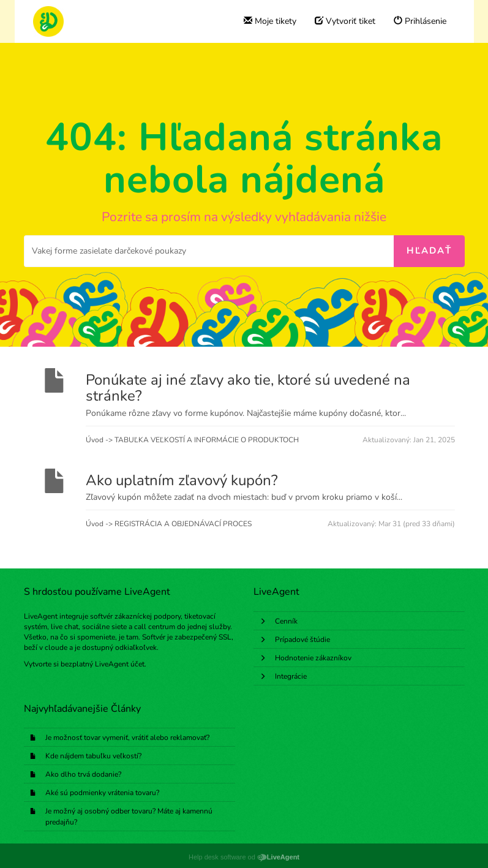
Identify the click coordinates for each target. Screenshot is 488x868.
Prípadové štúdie (302, 640)
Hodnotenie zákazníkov (313, 658)
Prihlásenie (420, 21)
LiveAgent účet (120, 664)
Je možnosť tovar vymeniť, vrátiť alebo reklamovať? (127, 738)
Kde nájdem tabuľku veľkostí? (93, 756)
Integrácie (291, 676)
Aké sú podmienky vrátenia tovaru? (102, 793)
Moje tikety (270, 21)
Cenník (286, 621)
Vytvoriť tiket (345, 21)
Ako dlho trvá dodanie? (83, 774)
